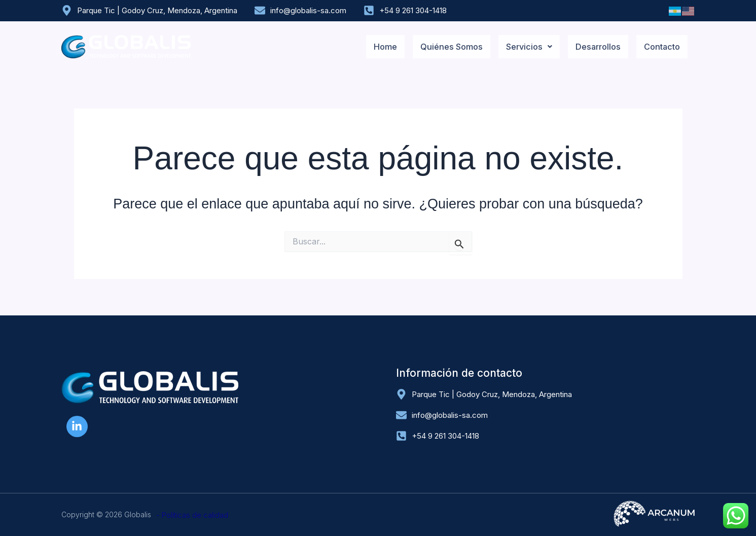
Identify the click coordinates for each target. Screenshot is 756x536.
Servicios (522, 47)
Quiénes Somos (441, 47)
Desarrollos (593, 47)
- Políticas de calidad (192, 515)
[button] (522, 47)
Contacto (660, 47)
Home (373, 47)
